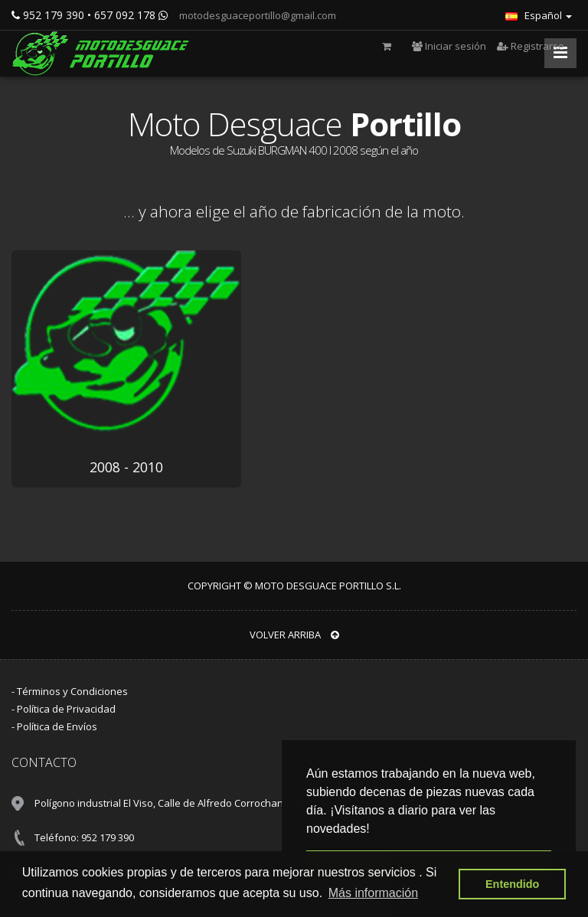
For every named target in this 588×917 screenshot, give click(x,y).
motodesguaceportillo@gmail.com (256, 15)
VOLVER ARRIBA (294, 635)
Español (539, 15)
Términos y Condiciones (72, 691)
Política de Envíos (57, 726)
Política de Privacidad (66, 709)
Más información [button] (373, 893)
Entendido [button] (512, 884)
